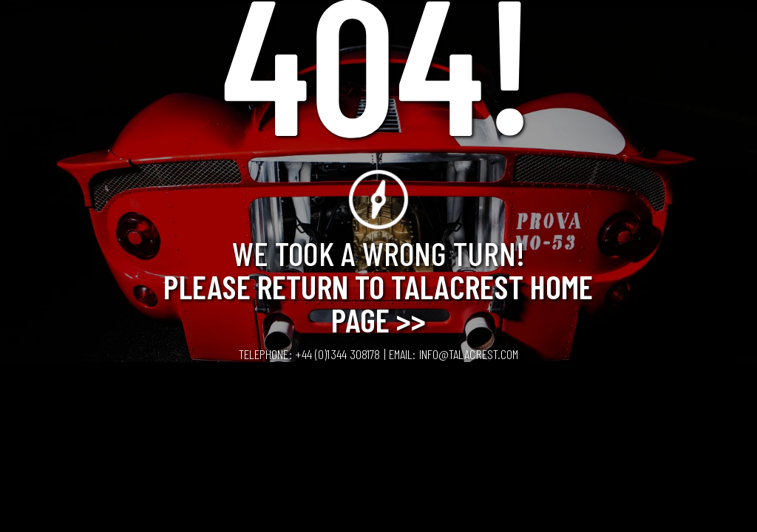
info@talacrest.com (469, 354)
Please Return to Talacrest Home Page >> (378, 303)
